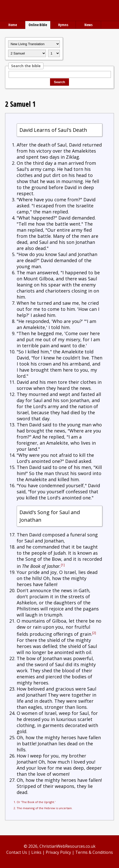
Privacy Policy (58, 852)
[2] (94, 633)
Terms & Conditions (94, 852)
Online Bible (38, 25)
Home (13, 25)
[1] (63, 565)
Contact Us (17, 852)
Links (36, 852)
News (88, 25)
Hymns (63, 25)
